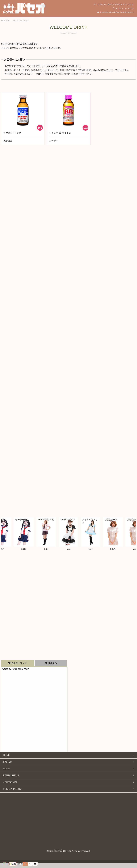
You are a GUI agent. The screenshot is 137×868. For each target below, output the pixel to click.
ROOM (6, 769)
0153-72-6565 (123, 8)
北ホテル (51, 663)
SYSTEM (8, 762)
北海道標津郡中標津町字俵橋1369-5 (116, 12)
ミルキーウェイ (17, 663)
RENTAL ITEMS (11, 775)
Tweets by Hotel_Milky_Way (15, 669)
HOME (6, 755)
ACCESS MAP (10, 782)
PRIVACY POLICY (12, 789)
